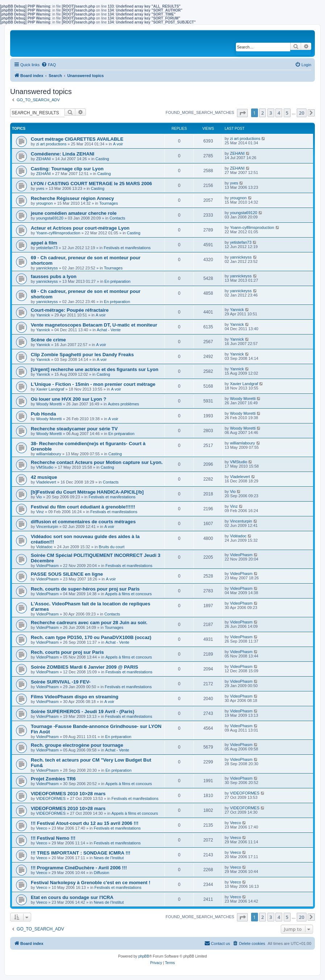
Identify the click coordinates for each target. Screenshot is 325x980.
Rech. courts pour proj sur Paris (67, 652)
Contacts (117, 218)
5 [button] (287, 113)
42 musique (44, 477)
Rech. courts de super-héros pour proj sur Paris (85, 589)
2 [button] (262, 113)
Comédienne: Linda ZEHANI (62, 154)
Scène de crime (48, 340)
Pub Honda (43, 414)
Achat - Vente (109, 330)
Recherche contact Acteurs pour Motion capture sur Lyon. (97, 462)
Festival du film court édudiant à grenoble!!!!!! (83, 507)
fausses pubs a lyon (54, 276)
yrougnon (45, 203)
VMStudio (45, 467)
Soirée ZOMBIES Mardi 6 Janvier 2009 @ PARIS (84, 667)
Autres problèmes (124, 404)
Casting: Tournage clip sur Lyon (67, 169)
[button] (242, 113)
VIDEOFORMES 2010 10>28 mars (68, 794)
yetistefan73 (47, 248)
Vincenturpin (47, 527)
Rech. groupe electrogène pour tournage (77, 745)
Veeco (42, 828)
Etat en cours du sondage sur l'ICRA (72, 897)
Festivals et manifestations (127, 248)
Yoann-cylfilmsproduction (58, 233)
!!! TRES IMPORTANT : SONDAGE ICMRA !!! (81, 853)
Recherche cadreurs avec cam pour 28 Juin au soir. (89, 623)
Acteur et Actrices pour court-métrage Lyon (80, 228)
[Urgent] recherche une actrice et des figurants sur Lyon (95, 369)
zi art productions (51, 144)
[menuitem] (49, 65)
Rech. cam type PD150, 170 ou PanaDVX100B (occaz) (91, 637)
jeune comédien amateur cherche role (74, 213)
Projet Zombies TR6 (53, 779)
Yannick (43, 315)
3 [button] (271, 113)
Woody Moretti (49, 404)
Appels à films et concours (128, 594)
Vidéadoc (45, 547)
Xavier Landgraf (50, 389)
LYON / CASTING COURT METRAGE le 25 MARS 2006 (91, 184)
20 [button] (302, 113)
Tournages (109, 203)
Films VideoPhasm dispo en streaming (75, 697)
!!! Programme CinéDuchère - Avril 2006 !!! (79, 868)
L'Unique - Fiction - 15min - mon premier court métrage (93, 384)
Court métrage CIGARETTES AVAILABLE (77, 139)
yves (40, 188)
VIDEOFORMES (51, 798)
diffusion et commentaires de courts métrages (83, 522)
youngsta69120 (50, 218)
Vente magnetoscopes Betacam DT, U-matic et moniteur (94, 325)
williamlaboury (49, 454)
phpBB (144, 956)
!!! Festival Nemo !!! (53, 838)
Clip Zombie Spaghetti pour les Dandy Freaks (82, 355)
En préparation (117, 281)
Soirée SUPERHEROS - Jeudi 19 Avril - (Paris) (83, 711)
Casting (102, 159)
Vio (39, 497)
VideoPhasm (47, 566)
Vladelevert (46, 482)
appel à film (44, 243)
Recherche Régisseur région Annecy (72, 198)
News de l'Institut (109, 858)
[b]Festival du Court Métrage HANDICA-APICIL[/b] (87, 492)
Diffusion (102, 873)
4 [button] (279, 113)
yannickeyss (47, 268)
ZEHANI (43, 159)
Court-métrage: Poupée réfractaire (70, 310)
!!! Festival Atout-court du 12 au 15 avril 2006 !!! (85, 823)
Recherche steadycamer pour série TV (74, 429)
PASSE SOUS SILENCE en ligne (67, 574)
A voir (118, 144)
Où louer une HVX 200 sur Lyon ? (68, 399)
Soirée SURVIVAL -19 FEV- (61, 682)
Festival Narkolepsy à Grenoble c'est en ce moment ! (91, 883)
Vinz (40, 512)
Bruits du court (112, 547)
